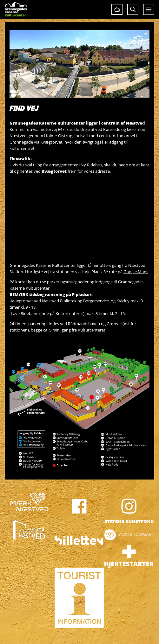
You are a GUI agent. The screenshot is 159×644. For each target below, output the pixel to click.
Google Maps (136, 272)
